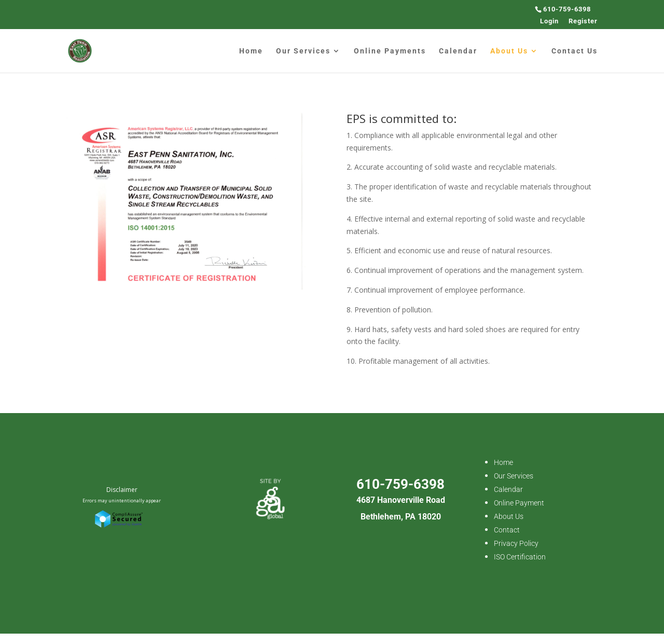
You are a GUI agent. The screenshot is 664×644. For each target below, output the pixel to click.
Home (251, 51)
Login (549, 21)
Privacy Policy (516, 543)
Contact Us (575, 51)
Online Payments (390, 51)
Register (583, 21)
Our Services (303, 51)
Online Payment (519, 503)
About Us (509, 51)
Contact (507, 530)
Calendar (458, 51)
